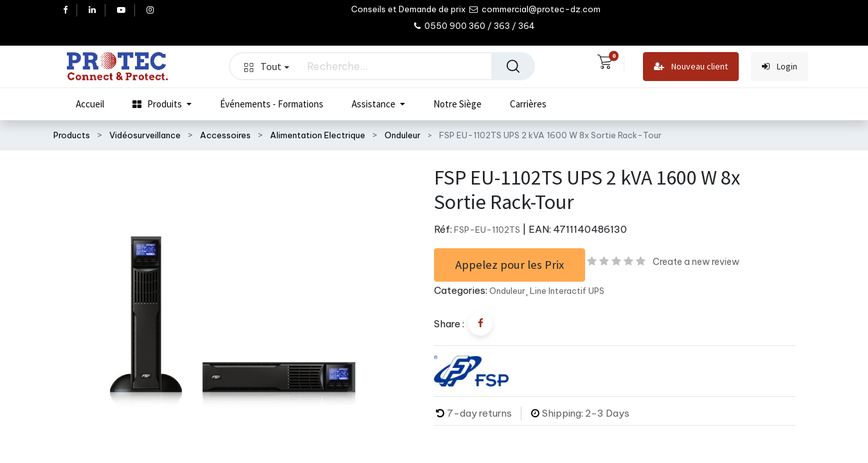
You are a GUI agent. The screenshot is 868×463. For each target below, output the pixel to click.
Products (72, 135)
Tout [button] (267, 66)
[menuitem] (90, 104)
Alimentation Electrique (318, 135)
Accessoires (225, 135)
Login (780, 67)
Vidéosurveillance (145, 135)
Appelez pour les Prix (510, 265)
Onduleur (402, 135)
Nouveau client (691, 67)
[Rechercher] (513, 66)
